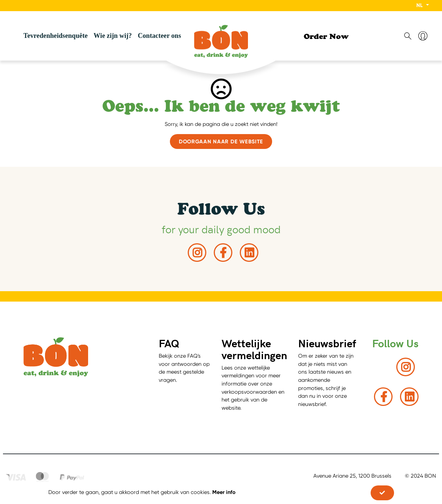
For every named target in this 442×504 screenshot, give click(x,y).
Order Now (326, 38)
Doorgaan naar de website (221, 142)
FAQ (169, 343)
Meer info (224, 492)
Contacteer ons (159, 36)
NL (420, 5)
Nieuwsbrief (327, 343)
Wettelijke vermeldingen (254, 349)
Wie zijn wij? (113, 36)
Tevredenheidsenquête (56, 36)
